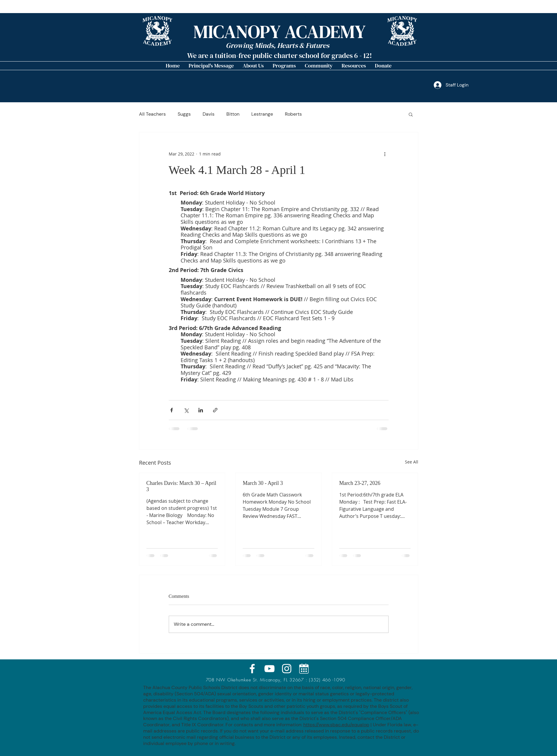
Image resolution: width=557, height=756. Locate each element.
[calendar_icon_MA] (304, 669)
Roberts (293, 114)
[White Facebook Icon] (252, 669)
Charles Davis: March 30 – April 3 (181, 486)
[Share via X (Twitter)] (186, 410)
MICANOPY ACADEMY (280, 32)
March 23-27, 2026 (360, 483)
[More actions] (385, 154)
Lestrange (262, 114)
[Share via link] (215, 410)
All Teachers (152, 114)
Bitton (233, 114)
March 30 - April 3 (263, 483)
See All (412, 462)
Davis (209, 114)
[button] (253, 66)
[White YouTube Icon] (269, 669)
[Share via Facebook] (172, 410)
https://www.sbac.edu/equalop (336, 725)
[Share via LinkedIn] (201, 410)
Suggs (184, 114)
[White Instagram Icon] (287, 669)
